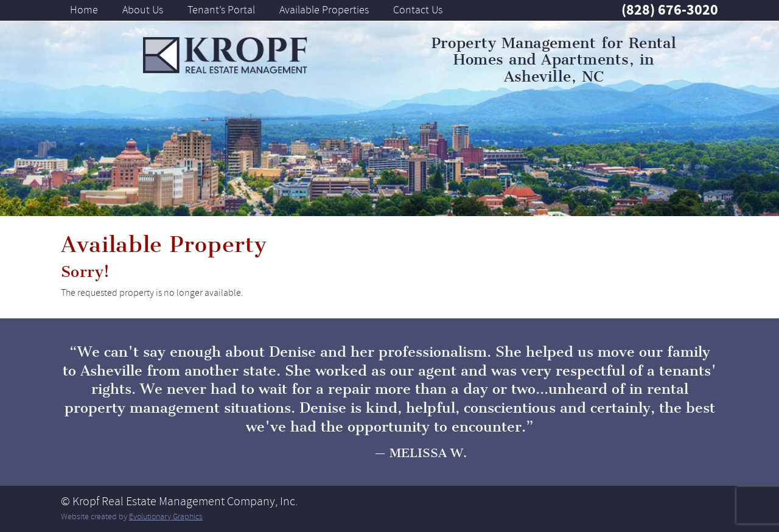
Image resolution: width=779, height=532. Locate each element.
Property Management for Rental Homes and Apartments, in (554, 60)
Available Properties (324, 10)
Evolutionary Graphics (166, 516)
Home (84, 10)
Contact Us (418, 10)
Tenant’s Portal (221, 10)
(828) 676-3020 (670, 10)
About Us (143, 10)
